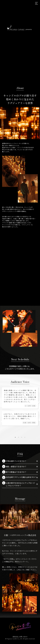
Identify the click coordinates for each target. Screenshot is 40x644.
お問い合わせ (23, 637)
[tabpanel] (20, 123)
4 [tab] (25, 437)
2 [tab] (20, 141)
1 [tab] (17, 141)
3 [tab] (23, 141)
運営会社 (15, 637)
